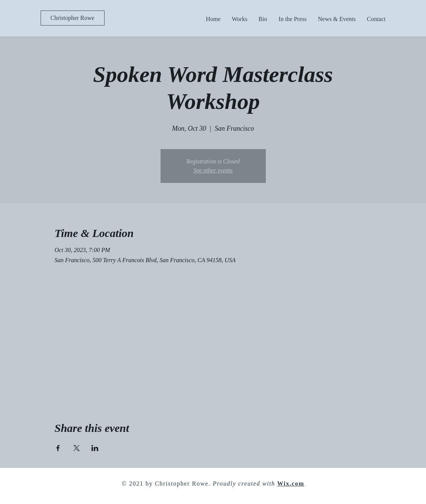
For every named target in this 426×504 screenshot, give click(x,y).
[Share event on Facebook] (58, 448)
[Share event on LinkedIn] (95, 448)
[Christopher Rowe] (73, 18)
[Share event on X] (77, 448)
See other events (213, 170)
